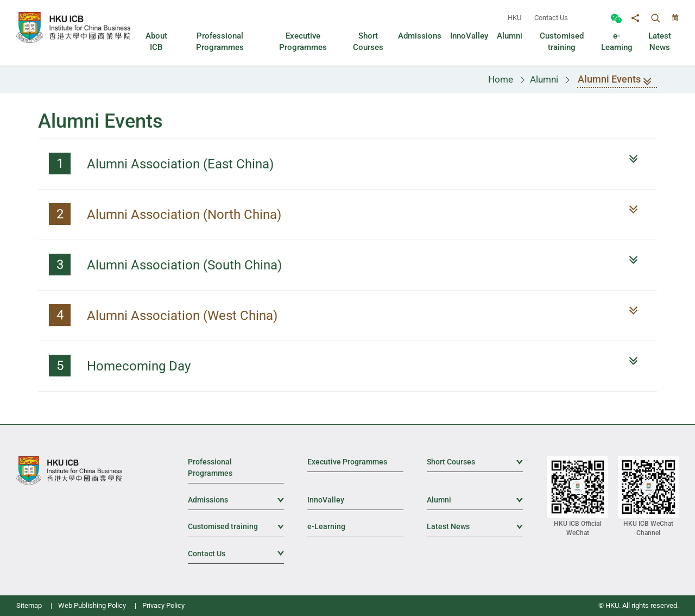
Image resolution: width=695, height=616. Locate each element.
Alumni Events (617, 81)
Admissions (236, 499)
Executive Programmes (347, 462)
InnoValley (326, 500)
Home (501, 79)
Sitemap (29, 605)
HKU (514, 18)
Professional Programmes (210, 467)
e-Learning (326, 526)
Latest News (475, 526)
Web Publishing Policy (92, 605)
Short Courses (475, 461)
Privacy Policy (163, 605)
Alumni (544, 79)
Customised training (236, 526)
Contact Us (551, 18)
